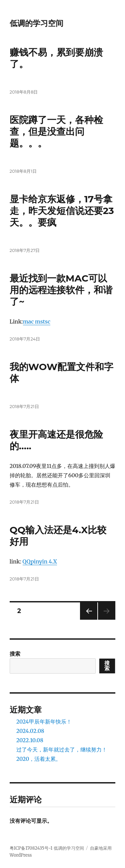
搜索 (15, 654)
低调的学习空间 (36, 23)
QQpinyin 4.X (40, 561)
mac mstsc (37, 322)
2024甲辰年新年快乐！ (44, 722)
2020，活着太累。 (39, 759)
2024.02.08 (30, 731)
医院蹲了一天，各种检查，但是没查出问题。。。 (56, 131)
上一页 (86, 620)
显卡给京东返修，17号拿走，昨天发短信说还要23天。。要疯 (62, 211)
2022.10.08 (30, 740)
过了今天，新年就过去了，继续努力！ (62, 750)
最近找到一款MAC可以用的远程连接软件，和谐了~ (61, 290)
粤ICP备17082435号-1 (31, 848)
